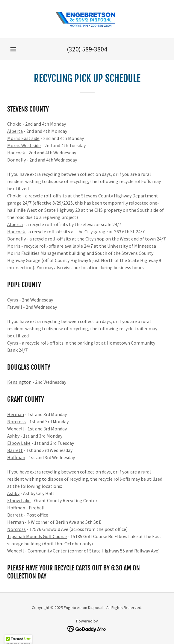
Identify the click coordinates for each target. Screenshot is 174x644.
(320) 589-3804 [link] (87, 49)
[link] (87, 19)
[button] (13, 49)
